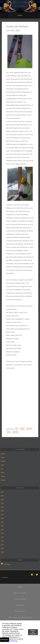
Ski (16, 429)
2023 (2, 500)
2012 (2, 541)
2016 (2, 526)
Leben (18, 31)
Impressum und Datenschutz (20, 617)
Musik (22, 429)
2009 (2, 552)
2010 (2, 548)
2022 (2, 503)
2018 (2, 518)
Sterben (3, 461)
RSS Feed (7, 564)
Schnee (15, 432)
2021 (2, 507)
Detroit (3, 480)
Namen (3, 476)
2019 (2, 515)
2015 (2, 530)
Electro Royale (20, 593)
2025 (2, 492)
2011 (2, 545)
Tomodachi (20, 605)
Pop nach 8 (20, 611)
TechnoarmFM (20, 599)
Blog (20, 587)
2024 (2, 496)
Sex (2, 469)
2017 (2, 522)
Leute (3, 465)
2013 (2, 537)
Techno (29, 429)
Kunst (3, 473)
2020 (2, 511)
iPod (9, 432)
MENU (20, 15)
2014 (2, 533)
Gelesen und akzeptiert (33, 632)
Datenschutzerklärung (10, 641)
